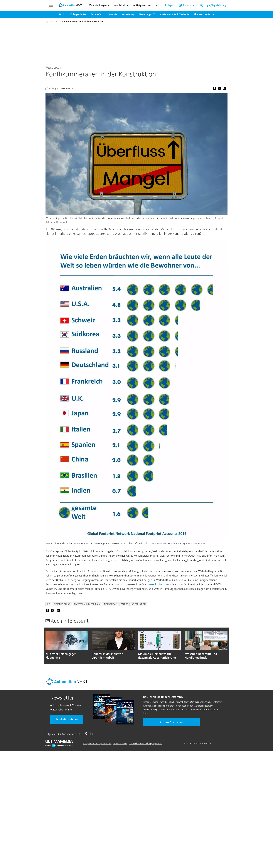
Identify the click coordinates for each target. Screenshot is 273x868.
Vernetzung (128, 14)
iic (49, 604)
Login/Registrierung (215, 5)
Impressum (106, 743)
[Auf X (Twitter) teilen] (220, 89)
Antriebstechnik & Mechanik (174, 14)
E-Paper (169, 5)
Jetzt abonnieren (67, 719)
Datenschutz (94, 743)
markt (125, 604)
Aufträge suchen (142, 5)
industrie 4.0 (110, 604)
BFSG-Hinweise (120, 743)
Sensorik (113, 14)
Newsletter (189, 5)
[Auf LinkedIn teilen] (225, 89)
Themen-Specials (203, 14)
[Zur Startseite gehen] (70, 5)
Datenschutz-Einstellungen (141, 743)
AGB (85, 743)
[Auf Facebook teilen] (215, 89)
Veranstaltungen (98, 5)
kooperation (139, 604)
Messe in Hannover (158, 584)
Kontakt (159, 743)
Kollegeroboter (78, 14)
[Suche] (157, 5)
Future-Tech (97, 14)
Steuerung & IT (147, 14)
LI (92, 733)
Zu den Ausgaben (171, 722)
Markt (62, 14)
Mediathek (120, 5)
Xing (87, 733)
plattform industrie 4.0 (87, 604)
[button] (222, 645)
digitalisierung (62, 604)
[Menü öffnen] (51, 5)
